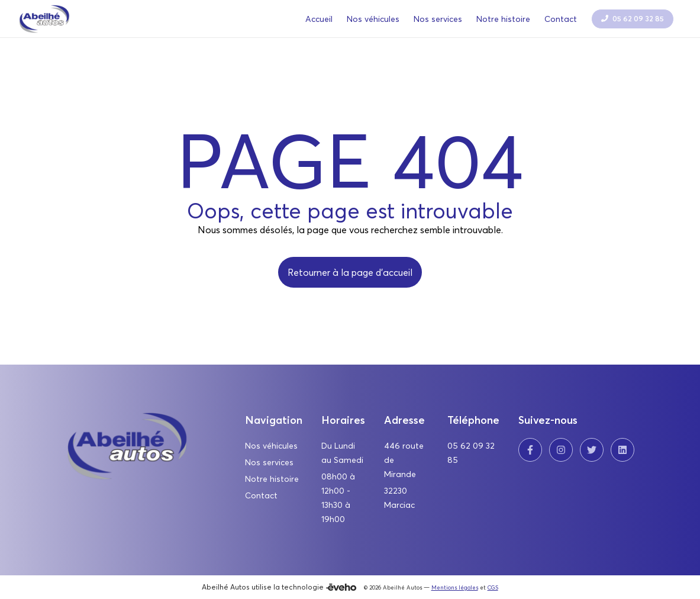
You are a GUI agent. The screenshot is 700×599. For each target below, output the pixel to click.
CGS (493, 587)
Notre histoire (272, 479)
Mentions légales (455, 587)
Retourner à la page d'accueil (350, 272)
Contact (261, 495)
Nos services (269, 462)
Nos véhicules (271, 446)
